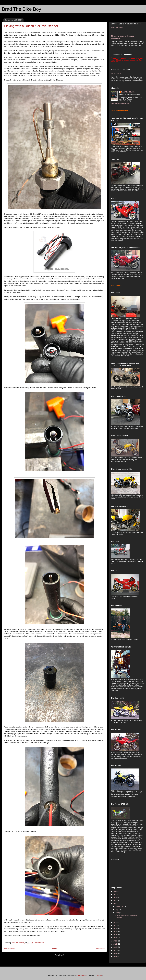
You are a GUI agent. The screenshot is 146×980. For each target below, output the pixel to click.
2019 (116, 922)
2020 (116, 904)
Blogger (99, 975)
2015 (116, 935)
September (120, 906)
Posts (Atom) (59, 955)
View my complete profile (120, 103)
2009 (116, 953)
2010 (116, 950)
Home (55, 949)
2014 (116, 938)
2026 (116, 891)
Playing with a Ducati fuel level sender (31, 26)
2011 (116, 947)
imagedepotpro (82, 975)
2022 (116, 901)
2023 (116, 897)
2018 (116, 925)
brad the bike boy (117, 73)
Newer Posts (9, 949)
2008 (116, 956)
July (117, 910)
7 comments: (40, 943)
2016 (116, 932)
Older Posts (100, 949)
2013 (116, 941)
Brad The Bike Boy (22, 9)
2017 (116, 928)
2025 (116, 894)
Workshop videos (117, 27)
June (117, 913)
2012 (116, 944)
